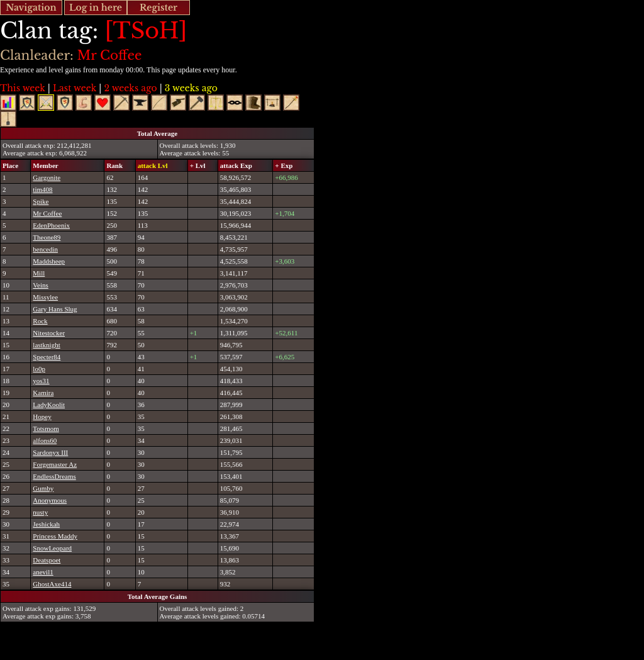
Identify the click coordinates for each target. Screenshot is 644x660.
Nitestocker (49, 333)
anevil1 (43, 572)
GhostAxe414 (52, 584)
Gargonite (47, 177)
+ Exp (284, 165)
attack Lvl (153, 165)
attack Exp (236, 165)
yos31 (41, 381)
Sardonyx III (50, 452)
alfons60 (45, 440)
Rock (40, 321)
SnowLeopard (52, 548)
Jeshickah (46, 524)
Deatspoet (47, 560)
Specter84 (47, 357)
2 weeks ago (130, 88)
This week (23, 88)
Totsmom (46, 428)
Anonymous (50, 500)
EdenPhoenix (51, 225)
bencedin (45, 249)
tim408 (42, 189)
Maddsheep (49, 261)
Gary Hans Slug (55, 309)
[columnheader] (16, 165)
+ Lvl (198, 165)
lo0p (39, 369)
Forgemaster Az (55, 464)
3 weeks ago (191, 88)
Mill (39, 273)
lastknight (46, 345)
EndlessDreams (54, 476)
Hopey (42, 417)
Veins (40, 285)
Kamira (43, 393)
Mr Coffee (47, 213)
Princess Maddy (55, 536)
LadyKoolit (49, 405)
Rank (114, 165)
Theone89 (47, 237)
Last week (75, 88)
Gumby (43, 488)
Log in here (96, 8)
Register (158, 8)
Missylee (45, 297)
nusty (40, 512)
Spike (41, 201)
